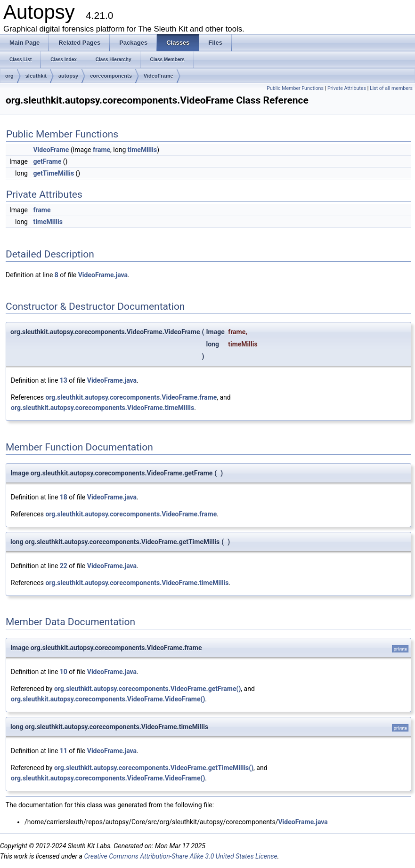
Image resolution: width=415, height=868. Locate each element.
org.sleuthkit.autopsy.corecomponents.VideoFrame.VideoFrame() (108, 699)
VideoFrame (159, 76)
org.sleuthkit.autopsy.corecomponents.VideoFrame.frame (131, 397)
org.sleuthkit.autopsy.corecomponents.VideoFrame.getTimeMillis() (154, 768)
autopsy (68, 76)
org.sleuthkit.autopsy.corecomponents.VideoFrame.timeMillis (102, 408)
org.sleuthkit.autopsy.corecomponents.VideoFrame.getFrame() (147, 689)
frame (102, 150)
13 (64, 380)
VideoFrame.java (103, 275)
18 (64, 497)
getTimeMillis (53, 173)
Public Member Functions (295, 88)
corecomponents (111, 76)
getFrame (47, 161)
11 (64, 751)
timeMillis (142, 150)
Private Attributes (347, 88)
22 (64, 566)
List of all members (391, 88)
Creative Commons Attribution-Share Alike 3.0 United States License (180, 856)
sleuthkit (36, 76)
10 (64, 672)
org (9, 76)
